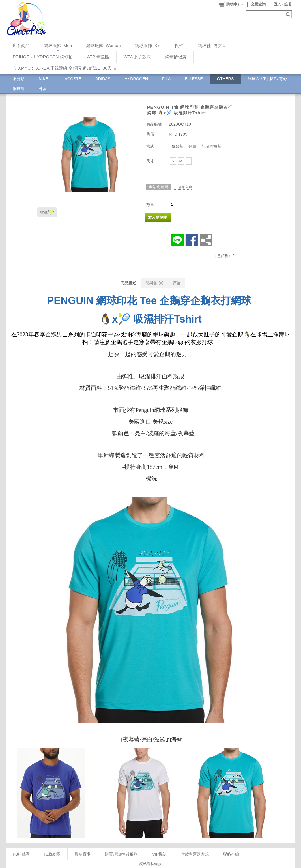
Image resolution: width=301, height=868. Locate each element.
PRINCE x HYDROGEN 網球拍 (43, 57)
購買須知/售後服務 (121, 854)
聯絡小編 (231, 854)
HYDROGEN (136, 79)
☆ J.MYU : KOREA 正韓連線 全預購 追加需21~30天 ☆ (65, 68)
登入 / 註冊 (283, 4)
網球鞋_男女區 (212, 45)
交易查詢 (258, 4)
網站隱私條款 (150, 864)
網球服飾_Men (58, 45)
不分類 (19, 79)
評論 (177, 283)
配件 (179, 45)
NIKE (43, 79)
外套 (43, 89)
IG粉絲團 (52, 854)
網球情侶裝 (176, 57)
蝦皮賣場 (83, 854)
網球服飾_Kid (148, 45)
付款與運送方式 (195, 854)
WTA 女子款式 (137, 57)
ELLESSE (194, 79)
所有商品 (21, 45)
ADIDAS (103, 79)
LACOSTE (72, 79)
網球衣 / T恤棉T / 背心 (267, 79)
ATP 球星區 (98, 57)
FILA (166, 79)
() (230, 4)
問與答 (154, 283)
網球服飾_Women (103, 45)
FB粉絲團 (21, 854)
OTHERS (225, 79)
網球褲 (19, 89)
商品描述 (128, 283)
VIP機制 (159, 854)
